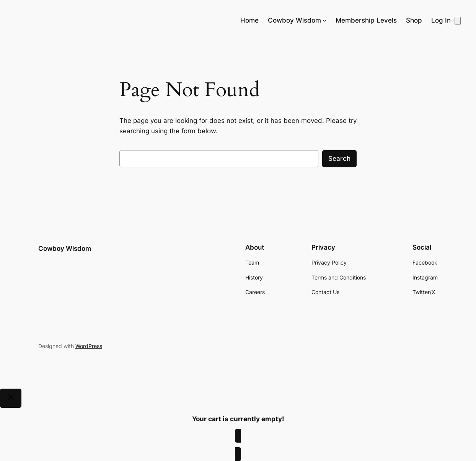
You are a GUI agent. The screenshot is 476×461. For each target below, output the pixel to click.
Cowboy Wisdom (65, 248)
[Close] (11, 398)
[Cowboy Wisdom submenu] (324, 20)
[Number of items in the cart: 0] (458, 21)
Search (339, 159)
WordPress (89, 346)
